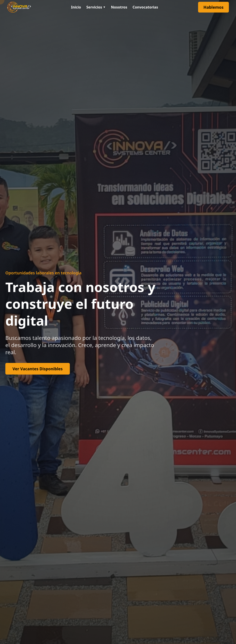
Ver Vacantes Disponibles (38, 369)
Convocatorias (145, 7)
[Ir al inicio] (19, 7)
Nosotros (119, 7)
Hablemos (213, 7)
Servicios (96, 7)
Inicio (76, 7)
